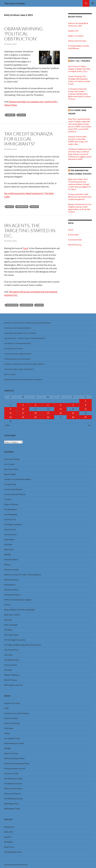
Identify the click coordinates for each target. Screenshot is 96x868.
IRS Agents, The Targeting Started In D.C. (30, 230)
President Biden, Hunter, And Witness (79, 47)
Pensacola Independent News (17, 763)
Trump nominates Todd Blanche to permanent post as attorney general (80, 197)
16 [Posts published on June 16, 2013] (10, 413)
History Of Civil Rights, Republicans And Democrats (27, 323)
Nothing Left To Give (13, 349)
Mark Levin (9, 549)
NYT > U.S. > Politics (80, 61)
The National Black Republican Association (23, 645)
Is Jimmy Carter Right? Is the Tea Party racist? (24, 364)
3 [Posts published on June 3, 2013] (23, 405)
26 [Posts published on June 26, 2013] (48, 417)
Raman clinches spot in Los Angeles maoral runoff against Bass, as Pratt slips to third (80, 208)
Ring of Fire (9, 847)
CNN (6, 708)
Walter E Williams (12, 675)
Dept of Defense (11, 504)
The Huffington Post (13, 852)
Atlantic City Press (12, 703)
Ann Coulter (10, 464)
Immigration (22, 207)
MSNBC (8, 748)
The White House (12, 660)
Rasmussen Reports (13, 794)
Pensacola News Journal (15, 768)
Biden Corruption (76, 36)
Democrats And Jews (77, 41)
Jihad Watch (9, 539)
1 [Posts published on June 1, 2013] (86, 401)
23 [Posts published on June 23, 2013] (10, 417)
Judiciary (10, 115)
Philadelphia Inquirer (13, 783)
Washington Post (11, 804)
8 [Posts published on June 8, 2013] (86, 405)
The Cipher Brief (11, 635)
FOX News (9, 728)
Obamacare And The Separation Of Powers (23, 380)
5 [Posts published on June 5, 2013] (48, 405)
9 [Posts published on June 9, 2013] (10, 409)
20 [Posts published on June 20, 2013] (61, 413)
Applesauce (9, 827)
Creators (8, 499)
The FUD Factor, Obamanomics (18, 354)
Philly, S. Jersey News (13, 788)
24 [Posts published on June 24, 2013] (23, 417)
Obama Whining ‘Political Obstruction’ (24, 34)
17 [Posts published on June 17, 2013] (23, 413)
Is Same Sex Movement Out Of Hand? (20, 333)
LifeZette (8, 544)
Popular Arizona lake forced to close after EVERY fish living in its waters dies (78, 140)
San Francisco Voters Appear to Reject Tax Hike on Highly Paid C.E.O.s (79, 69)
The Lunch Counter (15, 3)
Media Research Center (14, 743)
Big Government (11, 469)
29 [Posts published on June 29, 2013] (86, 417)
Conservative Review (13, 489)
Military (8, 565)
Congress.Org (10, 484)
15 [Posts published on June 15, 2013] (86, 409)
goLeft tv (8, 837)
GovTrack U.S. (10, 519)
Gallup (7, 733)
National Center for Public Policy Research (23, 575)
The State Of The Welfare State (18, 343)
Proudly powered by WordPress (16, 865)
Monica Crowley (11, 570)
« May (7, 425)
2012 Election (27, 305)
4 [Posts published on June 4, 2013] (35, 405)
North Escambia (11, 590)
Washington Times (12, 809)
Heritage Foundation (13, 524)
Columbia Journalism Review (17, 713)
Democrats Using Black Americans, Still (78, 24)
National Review (11, 580)
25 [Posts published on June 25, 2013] (35, 417)
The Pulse (8, 655)
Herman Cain (10, 529)
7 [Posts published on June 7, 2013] (73, 405)
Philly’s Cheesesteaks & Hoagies (18, 600)
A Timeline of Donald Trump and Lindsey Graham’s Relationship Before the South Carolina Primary (79, 94)
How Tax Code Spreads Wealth (18, 328)
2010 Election (12, 305)
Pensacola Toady (11, 773)
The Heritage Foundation (15, 640)
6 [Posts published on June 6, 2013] (61, 405)
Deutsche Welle (11, 718)
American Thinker (12, 459)
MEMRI (7, 554)
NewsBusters (10, 585)
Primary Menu (93, 3)
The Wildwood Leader (14, 799)
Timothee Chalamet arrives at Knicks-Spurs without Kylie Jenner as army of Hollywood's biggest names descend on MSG (80, 154)
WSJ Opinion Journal (13, 685)
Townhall (8, 670)
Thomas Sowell (11, 665)
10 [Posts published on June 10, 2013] (23, 409)
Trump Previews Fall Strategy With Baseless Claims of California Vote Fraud (79, 80)
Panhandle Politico (12, 595)
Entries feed (73, 235)
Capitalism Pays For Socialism (17, 359)
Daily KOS (9, 832)
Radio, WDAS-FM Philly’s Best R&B (19, 610)
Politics (22, 115)
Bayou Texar (10, 374)
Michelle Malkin (11, 560)
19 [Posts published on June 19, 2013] (48, 413)
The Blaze (8, 630)
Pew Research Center (13, 778)
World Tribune (11, 680)
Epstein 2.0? (73, 31)
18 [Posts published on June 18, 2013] (35, 413)
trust (26, 248)
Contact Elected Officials (15, 494)
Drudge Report (11, 509)
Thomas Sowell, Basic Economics (19, 369)
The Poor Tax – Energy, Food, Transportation (25, 338)
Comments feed (75, 240)
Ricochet (8, 620)
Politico (8, 605)
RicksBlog (8, 842)
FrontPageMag (11, 514)
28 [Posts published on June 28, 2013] (73, 417)
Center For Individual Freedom (18, 479)
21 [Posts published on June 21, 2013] (73, 413)
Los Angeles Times (12, 738)
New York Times (11, 753)
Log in (71, 230)
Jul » (89, 425)
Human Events (10, 534)
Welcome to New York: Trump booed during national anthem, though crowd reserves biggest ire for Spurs (79, 184)
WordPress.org (75, 245)
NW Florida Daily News (14, 758)
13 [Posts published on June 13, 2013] (61, 409)
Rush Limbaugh (11, 625)
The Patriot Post (11, 650)
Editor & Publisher (12, 723)
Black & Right (10, 474)
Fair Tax (10, 207)
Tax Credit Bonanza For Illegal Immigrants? (28, 139)
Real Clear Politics (12, 615)
